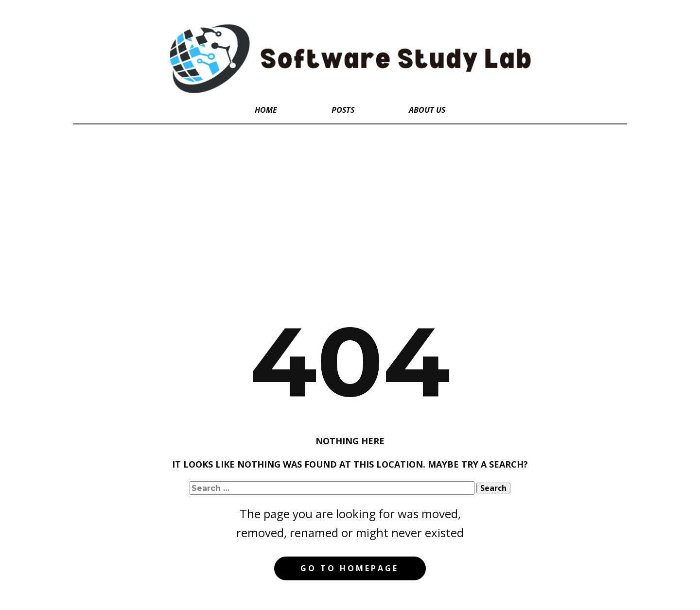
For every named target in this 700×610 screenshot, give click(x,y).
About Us (427, 110)
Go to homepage (350, 568)
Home (266, 110)
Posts (343, 110)
